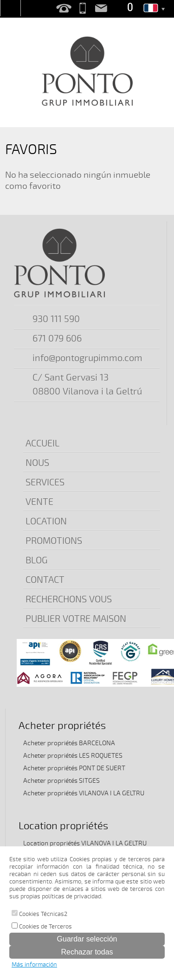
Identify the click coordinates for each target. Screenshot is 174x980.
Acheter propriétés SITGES (61, 781)
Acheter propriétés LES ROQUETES (73, 756)
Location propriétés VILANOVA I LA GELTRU (85, 843)
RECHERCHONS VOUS (69, 599)
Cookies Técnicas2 (39, 914)
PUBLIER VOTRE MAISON (76, 619)
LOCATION (46, 521)
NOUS (37, 463)
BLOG (37, 560)
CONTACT (45, 580)
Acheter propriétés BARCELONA (69, 743)
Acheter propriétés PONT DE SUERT (74, 768)
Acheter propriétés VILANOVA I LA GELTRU (84, 793)
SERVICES (45, 482)
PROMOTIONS (54, 541)
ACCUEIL (42, 443)
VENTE (39, 502)
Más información (34, 965)
